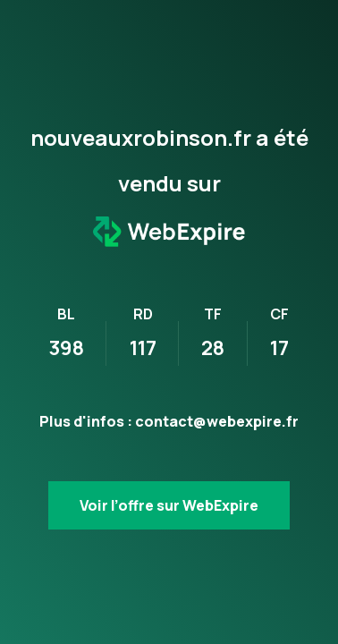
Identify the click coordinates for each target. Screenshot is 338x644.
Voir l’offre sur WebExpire (169, 505)
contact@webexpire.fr (217, 421)
